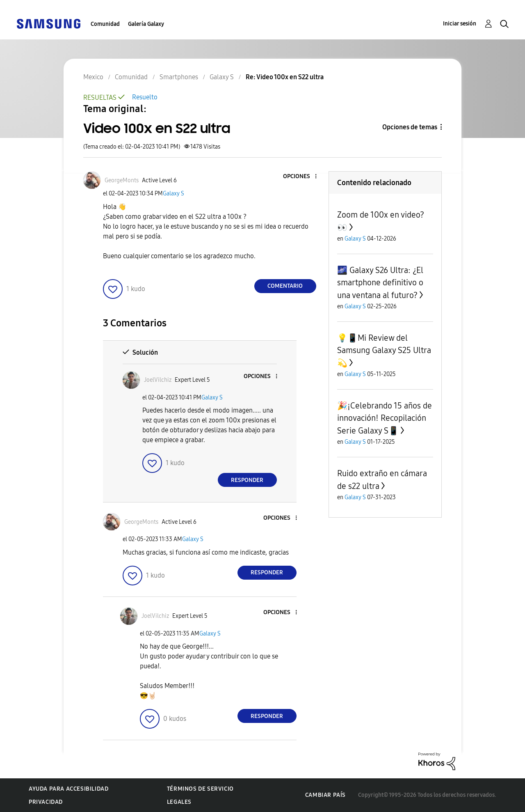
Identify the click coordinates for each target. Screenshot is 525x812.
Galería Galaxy (146, 24)
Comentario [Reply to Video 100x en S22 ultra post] (285, 286)
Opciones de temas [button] (410, 127)
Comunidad (105, 24)
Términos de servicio (200, 789)
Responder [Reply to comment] (247, 480)
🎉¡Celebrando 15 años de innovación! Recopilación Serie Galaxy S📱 (385, 418)
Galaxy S (173, 194)
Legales (179, 802)
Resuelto (145, 97)
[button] (302, 177)
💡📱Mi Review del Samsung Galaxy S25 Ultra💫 (384, 350)
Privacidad (46, 802)
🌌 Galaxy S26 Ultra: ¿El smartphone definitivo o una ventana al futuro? (380, 283)
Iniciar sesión (460, 24)
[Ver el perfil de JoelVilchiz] (158, 380)
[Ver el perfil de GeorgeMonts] (122, 180)
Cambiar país (325, 795)
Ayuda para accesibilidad (68, 789)
